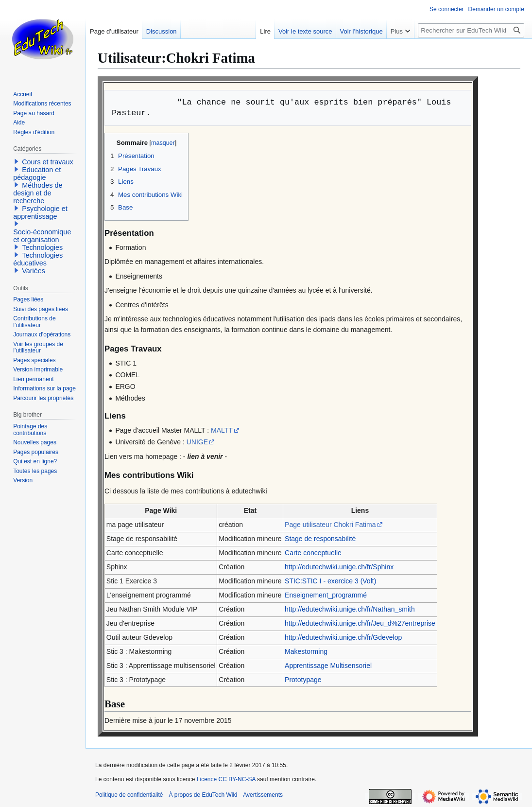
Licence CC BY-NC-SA (226, 779)
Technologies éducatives (38, 259)
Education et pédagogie (37, 174)
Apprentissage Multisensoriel (328, 666)
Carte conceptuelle (313, 553)
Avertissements (263, 795)
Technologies (42, 247)
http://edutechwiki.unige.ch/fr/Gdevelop (343, 637)
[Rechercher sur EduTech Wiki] (471, 30)
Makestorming (306, 651)
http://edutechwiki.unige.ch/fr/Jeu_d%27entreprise (360, 623)
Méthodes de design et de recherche (38, 193)
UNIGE (197, 442)
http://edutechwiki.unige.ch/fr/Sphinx (339, 567)
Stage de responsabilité (320, 539)
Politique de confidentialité (129, 795)
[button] (17, 161)
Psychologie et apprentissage (40, 212)
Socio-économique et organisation (42, 236)
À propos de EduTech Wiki (203, 795)
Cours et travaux (48, 162)
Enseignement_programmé (326, 595)
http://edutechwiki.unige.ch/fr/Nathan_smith (350, 609)
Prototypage (303, 680)
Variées (34, 271)
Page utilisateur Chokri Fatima (330, 525)
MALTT (222, 430)
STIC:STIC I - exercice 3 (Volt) (330, 581)
